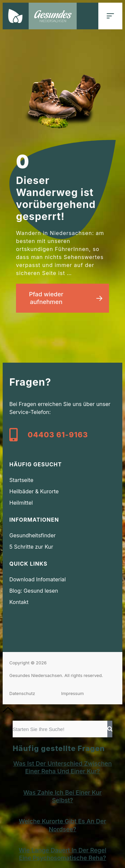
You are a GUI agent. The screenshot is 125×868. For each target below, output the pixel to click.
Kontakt (19, 602)
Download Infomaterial (37, 579)
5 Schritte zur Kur (31, 547)
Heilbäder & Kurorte (34, 491)
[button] (110, 16)
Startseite (21, 480)
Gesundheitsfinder (32, 535)
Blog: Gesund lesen (34, 591)
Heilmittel (21, 503)
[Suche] (110, 729)
